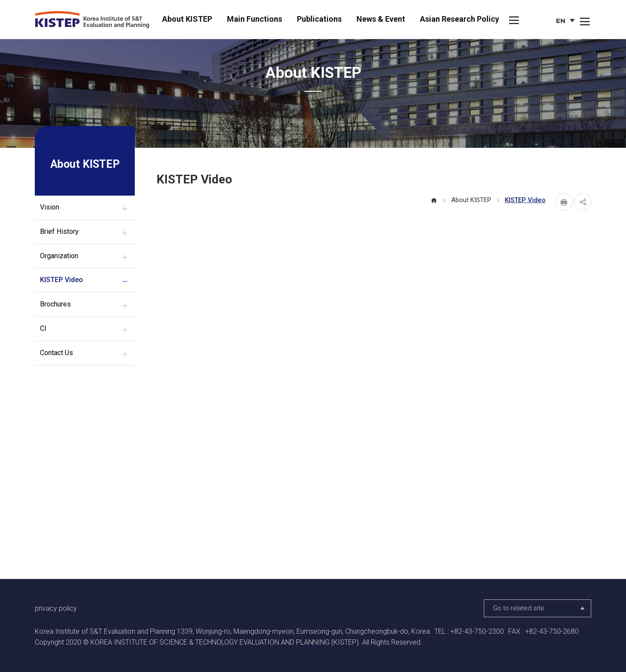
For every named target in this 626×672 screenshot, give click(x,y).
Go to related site (540, 609)
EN (566, 22)
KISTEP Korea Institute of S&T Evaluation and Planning (95, 20)
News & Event (381, 19)
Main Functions (255, 19)
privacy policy (56, 608)
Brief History (59, 231)
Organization (59, 256)
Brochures (55, 304)
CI (43, 328)
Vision (50, 207)
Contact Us (57, 353)
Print (563, 202)
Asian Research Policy (460, 19)
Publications (319, 19)
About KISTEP (187, 19)
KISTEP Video (62, 280)
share (583, 202)
